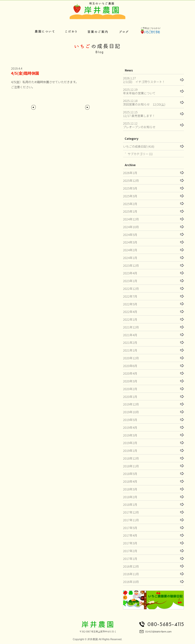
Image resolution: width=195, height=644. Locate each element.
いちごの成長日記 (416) (139, 146)
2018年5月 (130, 474)
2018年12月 (131, 458)
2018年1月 (130, 504)
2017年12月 (131, 512)
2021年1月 (130, 350)
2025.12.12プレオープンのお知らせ (139, 125)
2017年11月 (131, 520)
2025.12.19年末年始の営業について (139, 91)
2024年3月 (130, 242)
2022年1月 (130, 319)
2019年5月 (130, 420)
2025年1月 (130, 211)
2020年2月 (130, 389)
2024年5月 (130, 235)
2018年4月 (130, 481)
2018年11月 (131, 466)
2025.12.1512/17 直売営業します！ (139, 114)
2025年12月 (131, 180)
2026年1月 (130, 173)
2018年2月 (130, 497)
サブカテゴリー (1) (140, 154)
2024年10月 (131, 227)
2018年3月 (130, 489)
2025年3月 (130, 196)
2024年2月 (130, 250)
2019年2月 (130, 443)
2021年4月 (130, 335)
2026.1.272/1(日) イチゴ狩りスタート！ (144, 80)
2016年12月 (131, 566)
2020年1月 (130, 397)
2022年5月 (130, 304)
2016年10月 (131, 582)
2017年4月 (130, 535)
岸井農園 (93, 639)
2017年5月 (130, 528)
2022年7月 (130, 296)
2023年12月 (131, 265)
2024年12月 (131, 219)
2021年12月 (131, 327)
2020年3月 (130, 381)
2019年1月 (130, 451)
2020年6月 (130, 366)
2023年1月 (130, 281)
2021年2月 (130, 342)
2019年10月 (131, 412)
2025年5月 (130, 188)
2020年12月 (131, 358)
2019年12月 (131, 404)
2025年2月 (130, 204)
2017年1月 (130, 559)
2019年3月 (130, 435)
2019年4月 (130, 427)
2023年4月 (130, 273)
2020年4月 (130, 373)
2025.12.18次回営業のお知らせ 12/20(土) (144, 102)
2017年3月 (130, 543)
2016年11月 (131, 574)
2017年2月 (130, 551)
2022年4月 (130, 312)
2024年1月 (130, 258)
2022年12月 (131, 289)
